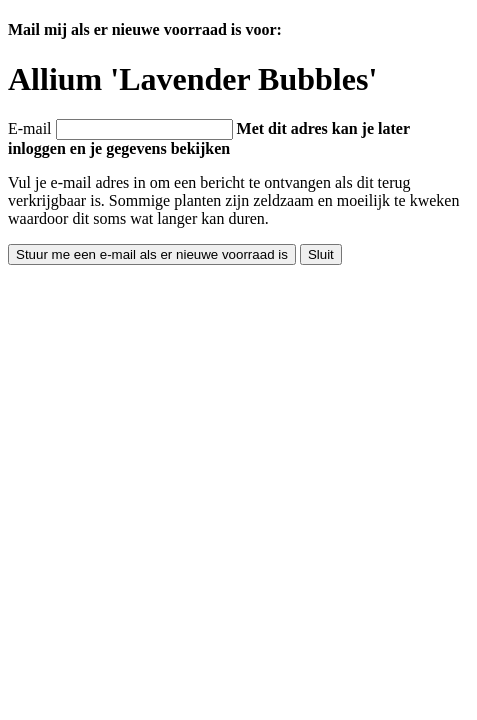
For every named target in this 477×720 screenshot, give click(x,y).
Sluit (321, 254)
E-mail (30, 128)
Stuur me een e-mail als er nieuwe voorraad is (152, 254)
